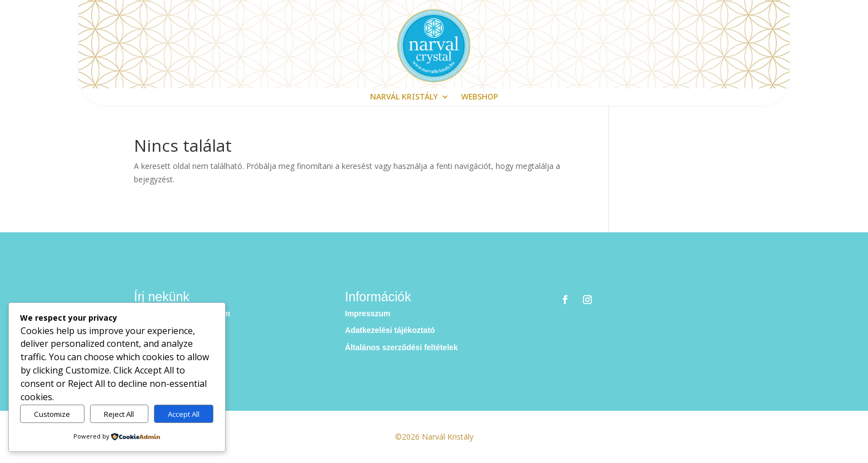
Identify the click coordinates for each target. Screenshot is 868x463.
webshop (480, 97)
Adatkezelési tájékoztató (390, 330)
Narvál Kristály (404, 97)
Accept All (184, 414)
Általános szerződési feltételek (401, 347)
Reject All (119, 414)
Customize (52, 414)
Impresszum (368, 313)
